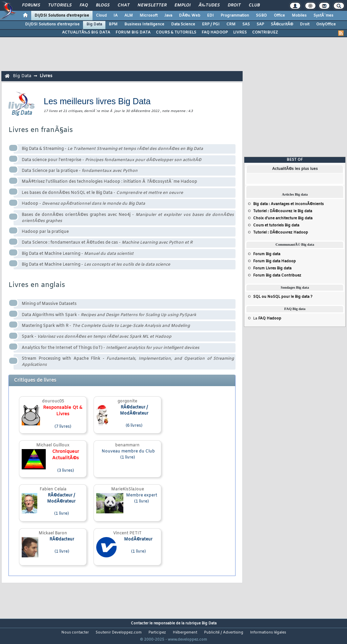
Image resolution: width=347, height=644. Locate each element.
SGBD (261, 16)
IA (116, 16)
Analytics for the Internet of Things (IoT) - (110, 348)
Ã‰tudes (209, 5)
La (267, 318)
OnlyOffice (326, 24)
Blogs (103, 5)
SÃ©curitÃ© (282, 24)
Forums (31, 5)
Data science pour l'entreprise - (111, 160)
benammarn (127, 445)
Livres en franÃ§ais (41, 130)
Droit (234, 5)
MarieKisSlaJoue (128, 489)
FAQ (84, 5)
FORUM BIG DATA (133, 32)
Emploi (182, 5)
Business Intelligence (144, 24)
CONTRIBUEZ (265, 32)
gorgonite (127, 401)
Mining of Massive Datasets (49, 304)
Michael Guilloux (53, 445)
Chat (124, 5)
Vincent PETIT (127, 533)
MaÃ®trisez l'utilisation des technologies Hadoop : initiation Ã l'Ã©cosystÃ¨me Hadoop (109, 182)
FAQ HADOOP (215, 32)
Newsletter (152, 5)
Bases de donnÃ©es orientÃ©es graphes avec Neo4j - (128, 218)
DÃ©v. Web (190, 16)
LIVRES (240, 32)
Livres (46, 76)
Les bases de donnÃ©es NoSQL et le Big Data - (102, 193)
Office (279, 16)
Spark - (97, 337)
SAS (246, 24)
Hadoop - (83, 204)
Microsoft (149, 16)
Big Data (94, 24)
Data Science (183, 24)
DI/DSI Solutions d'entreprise (62, 16)
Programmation (235, 16)
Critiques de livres (35, 381)
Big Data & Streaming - (112, 149)
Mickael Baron (53, 533)
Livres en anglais (37, 285)
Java (168, 16)
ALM (129, 16)
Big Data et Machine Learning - (78, 254)
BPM (113, 24)
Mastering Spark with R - (106, 326)
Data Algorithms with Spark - (109, 315)
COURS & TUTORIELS (176, 32)
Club (254, 5)
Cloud (101, 16)
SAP (260, 24)
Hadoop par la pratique (45, 232)
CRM (231, 24)
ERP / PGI (211, 24)
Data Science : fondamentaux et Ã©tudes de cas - (107, 243)
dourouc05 (53, 401)
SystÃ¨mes (323, 16)
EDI (210, 16)
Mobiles (299, 16)
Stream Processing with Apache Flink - (128, 362)
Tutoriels (60, 5)
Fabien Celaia (53, 489)
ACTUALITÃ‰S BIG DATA (86, 32)
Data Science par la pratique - (80, 171)
